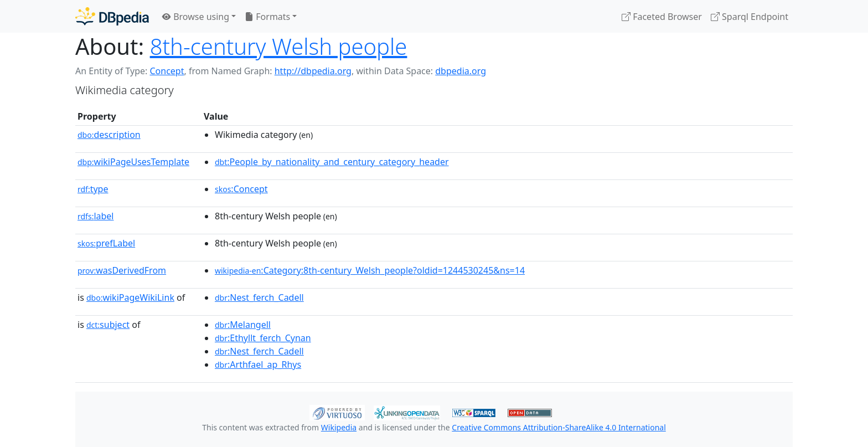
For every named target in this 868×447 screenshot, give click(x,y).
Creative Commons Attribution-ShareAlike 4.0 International (559, 427)
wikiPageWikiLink (130, 297)
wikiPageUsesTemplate (133, 162)
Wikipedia (339, 427)
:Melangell (243, 325)
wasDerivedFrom (122, 270)
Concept (167, 71)
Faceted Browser (662, 17)
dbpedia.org (461, 71)
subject (108, 325)
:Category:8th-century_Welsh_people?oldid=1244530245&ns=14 (370, 270)
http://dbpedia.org (313, 71)
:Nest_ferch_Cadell (259, 297)
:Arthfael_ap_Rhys (258, 364)
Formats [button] (267, 17)
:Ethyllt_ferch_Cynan (263, 338)
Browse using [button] (196, 17)
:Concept (241, 189)
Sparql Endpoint (750, 17)
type (93, 189)
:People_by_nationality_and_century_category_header (332, 162)
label (96, 216)
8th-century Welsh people (279, 46)
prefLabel (106, 243)
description (109, 135)
